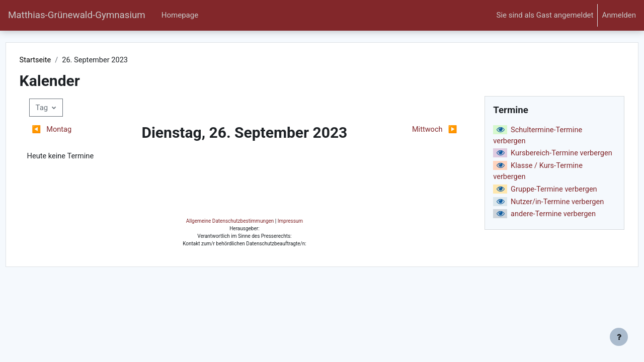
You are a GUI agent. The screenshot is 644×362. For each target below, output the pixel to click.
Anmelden (619, 15)
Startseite (55, 60)
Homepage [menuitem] (180, 15)
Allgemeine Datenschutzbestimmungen (308, 331)
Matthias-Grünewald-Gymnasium (77, 15)
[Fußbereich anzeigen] (619, 337)
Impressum (368, 331)
